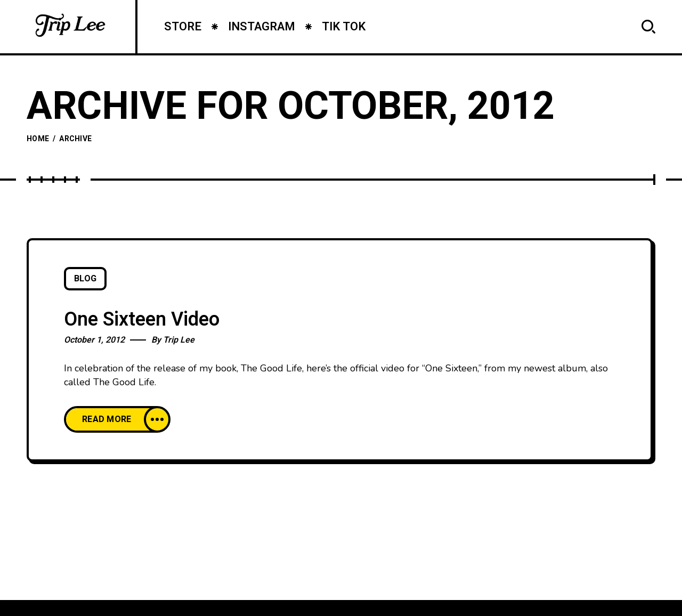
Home (38, 139)
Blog (85, 279)
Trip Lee (179, 340)
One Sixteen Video (142, 319)
